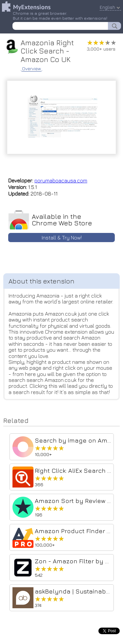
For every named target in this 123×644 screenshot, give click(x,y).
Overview (31, 69)
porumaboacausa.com (61, 180)
